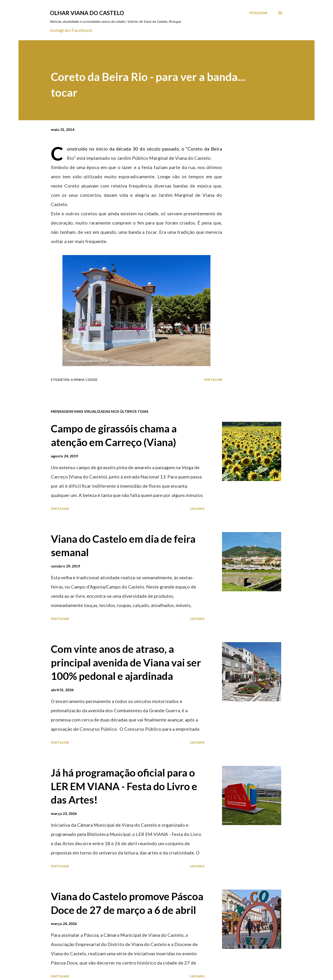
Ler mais (197, 509)
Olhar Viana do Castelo (87, 13)
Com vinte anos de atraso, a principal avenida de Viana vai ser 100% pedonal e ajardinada (126, 662)
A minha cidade (84, 380)
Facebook (82, 30)
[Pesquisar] (258, 13)
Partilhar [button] (213, 380)
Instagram (60, 30)
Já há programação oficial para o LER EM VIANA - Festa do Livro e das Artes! (124, 786)
